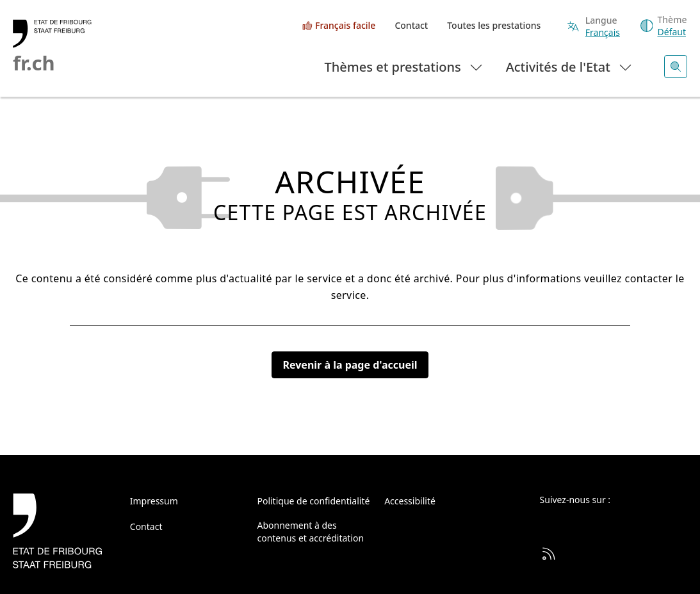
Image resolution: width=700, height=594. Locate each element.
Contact (411, 25)
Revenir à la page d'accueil (350, 365)
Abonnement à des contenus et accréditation (310, 532)
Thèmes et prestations (404, 66)
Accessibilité (410, 501)
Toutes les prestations (494, 25)
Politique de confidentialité (313, 501)
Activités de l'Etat (570, 66)
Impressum (154, 501)
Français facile (345, 25)
